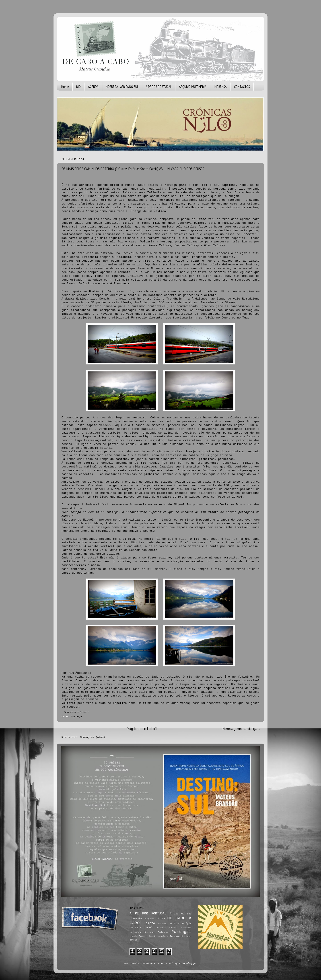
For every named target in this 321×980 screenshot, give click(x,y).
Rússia (143, 936)
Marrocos (135, 932)
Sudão (153, 936)
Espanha (163, 924)
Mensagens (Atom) (93, 737)
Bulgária (149, 919)
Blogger (192, 963)
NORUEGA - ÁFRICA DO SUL (122, 87)
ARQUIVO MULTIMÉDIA (193, 87)
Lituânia (186, 928)
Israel (148, 928)
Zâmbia (134, 940)
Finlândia (135, 928)
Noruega (76, 717)
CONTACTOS (242, 87)
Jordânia (161, 928)
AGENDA (93, 87)
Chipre (161, 919)
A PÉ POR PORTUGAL (159, 87)
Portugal (181, 932)
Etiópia (186, 924)
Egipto (149, 923)
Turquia (175, 936)
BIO (78, 87)
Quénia (134, 936)
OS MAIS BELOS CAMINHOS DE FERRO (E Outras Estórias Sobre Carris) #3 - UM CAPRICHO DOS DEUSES (133, 169)
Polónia (163, 932)
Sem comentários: (77, 712)
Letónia (174, 928)
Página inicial (142, 729)
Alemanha (136, 919)
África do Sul (181, 914)
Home (65, 87)
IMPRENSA (220, 87)
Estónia (174, 924)
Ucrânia (186, 936)
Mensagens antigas (241, 729)
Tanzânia (163, 936)
